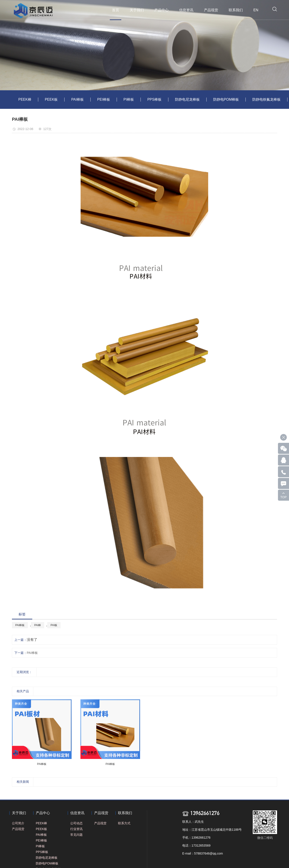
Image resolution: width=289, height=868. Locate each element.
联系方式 (124, 823)
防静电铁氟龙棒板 (266, 99)
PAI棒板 (77, 99)
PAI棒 (38, 625)
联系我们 (236, 10)
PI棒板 (129, 99)
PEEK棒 (25, 99)
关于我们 (137, 10)
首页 (116, 10)
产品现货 (211, 10)
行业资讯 (76, 829)
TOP (284, 497)
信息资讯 (186, 10)
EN (256, 10)
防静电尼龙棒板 (187, 99)
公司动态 (76, 823)
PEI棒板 (104, 99)
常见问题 (76, 835)
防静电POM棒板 (226, 99)
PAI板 (54, 625)
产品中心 (162, 10)
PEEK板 (51, 99)
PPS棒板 (154, 99)
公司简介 (18, 823)
